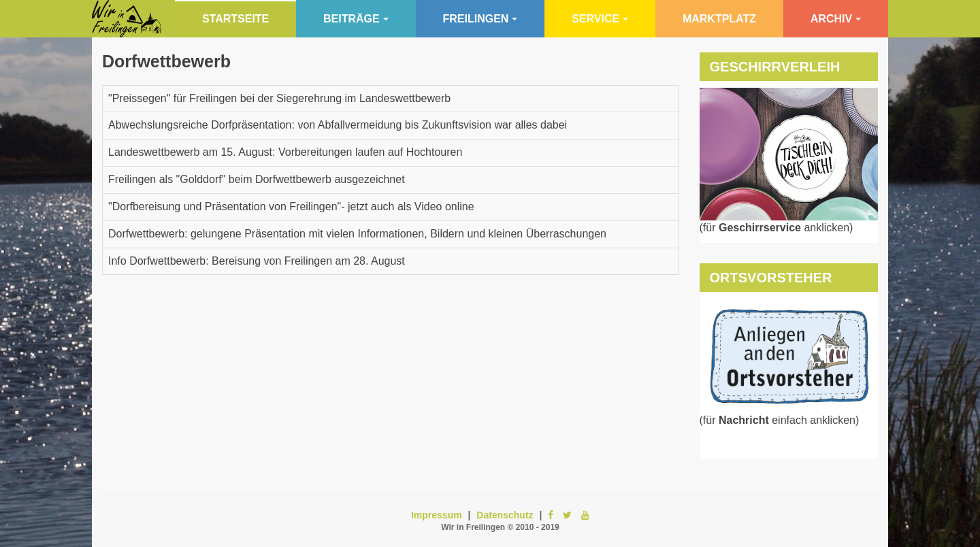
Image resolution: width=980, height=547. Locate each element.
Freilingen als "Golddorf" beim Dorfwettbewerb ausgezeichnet (257, 179)
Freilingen (480, 19)
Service (600, 19)
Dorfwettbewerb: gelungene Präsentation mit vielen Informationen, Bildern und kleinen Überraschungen (357, 234)
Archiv (836, 19)
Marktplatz (719, 19)
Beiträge (356, 19)
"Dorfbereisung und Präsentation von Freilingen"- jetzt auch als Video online (291, 206)
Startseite (235, 19)
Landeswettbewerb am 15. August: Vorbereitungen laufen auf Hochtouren (285, 152)
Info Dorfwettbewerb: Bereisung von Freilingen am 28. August (257, 261)
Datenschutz (505, 515)
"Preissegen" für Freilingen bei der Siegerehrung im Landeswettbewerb (279, 98)
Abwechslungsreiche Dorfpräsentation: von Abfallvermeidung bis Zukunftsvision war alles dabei (338, 125)
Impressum (437, 515)
